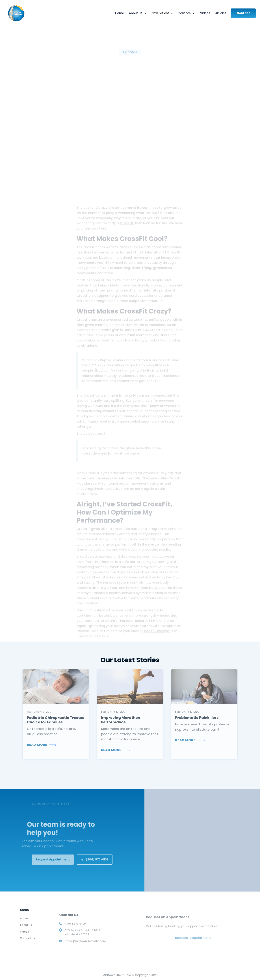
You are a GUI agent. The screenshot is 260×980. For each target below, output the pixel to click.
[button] (138, 13)
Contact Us (27, 941)
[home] (29, 13)
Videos (24, 935)
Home (24, 921)
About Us (26, 928)
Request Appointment (53, 859)
